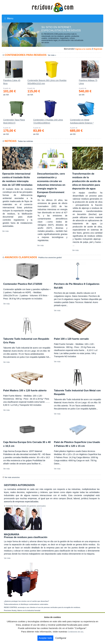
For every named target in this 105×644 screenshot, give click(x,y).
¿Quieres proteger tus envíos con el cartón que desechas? (27, 601)
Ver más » (52, 55)
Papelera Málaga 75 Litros (88, 82)
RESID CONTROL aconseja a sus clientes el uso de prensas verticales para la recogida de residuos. (42, 607)
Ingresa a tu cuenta (83, 49)
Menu (9, 18)
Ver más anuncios (12, 477)
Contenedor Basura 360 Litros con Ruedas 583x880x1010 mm (47, 82)
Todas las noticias (25, 141)
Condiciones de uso (75, 632)
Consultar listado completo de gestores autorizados (26, 506)
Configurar (61, 638)
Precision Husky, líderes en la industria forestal (22, 610)
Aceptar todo (45, 638)
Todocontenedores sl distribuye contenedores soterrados (26, 604)
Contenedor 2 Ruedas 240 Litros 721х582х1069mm (48, 121)
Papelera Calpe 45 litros (12, 82)
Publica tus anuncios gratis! (50, 258)
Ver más (5, 231)
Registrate (98, 49)
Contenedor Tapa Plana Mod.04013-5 (14, 121)
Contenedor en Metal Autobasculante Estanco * (82, 121)
